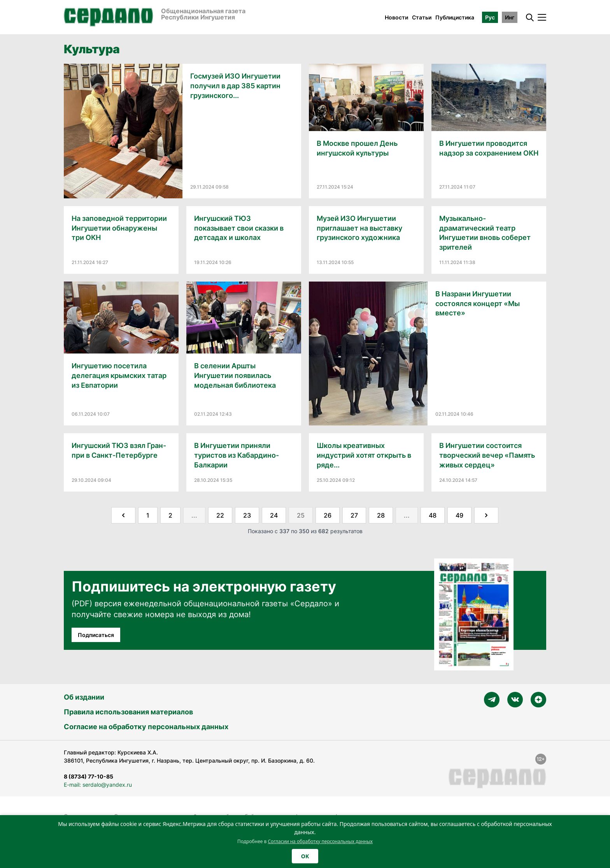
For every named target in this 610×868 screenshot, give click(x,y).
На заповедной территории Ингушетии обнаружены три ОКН (119, 228)
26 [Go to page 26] (328, 515)
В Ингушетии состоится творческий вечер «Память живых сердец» (487, 455)
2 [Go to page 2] (170, 515)
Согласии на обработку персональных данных (320, 841)
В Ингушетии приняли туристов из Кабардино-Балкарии (237, 455)
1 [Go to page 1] (148, 515)
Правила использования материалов (128, 712)
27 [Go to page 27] (354, 515)
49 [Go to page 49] (459, 515)
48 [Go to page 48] (433, 515)
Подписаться (96, 635)
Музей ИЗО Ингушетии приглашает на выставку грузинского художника (359, 228)
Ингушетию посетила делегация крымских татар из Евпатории (119, 375)
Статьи (422, 17)
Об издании (84, 697)
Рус (490, 17)
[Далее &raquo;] (486, 515)
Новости (396, 17)
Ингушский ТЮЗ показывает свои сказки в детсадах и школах (239, 228)
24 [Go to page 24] (274, 515)
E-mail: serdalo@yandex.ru (98, 785)
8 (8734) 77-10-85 (89, 776)
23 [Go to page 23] (247, 515)
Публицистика (455, 17)
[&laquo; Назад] (123, 515)
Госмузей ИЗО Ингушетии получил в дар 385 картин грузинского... (235, 86)
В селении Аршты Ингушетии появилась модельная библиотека (235, 375)
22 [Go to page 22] (220, 515)
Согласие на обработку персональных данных (146, 727)
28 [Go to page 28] (381, 515)
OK (305, 856)
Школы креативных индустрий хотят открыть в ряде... (364, 455)
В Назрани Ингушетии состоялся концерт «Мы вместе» (478, 304)
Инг (510, 17)
